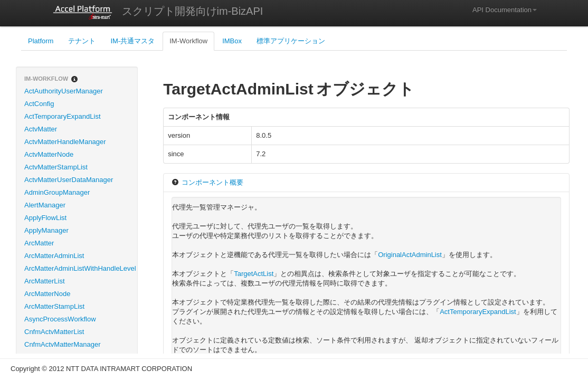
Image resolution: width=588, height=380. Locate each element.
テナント (82, 41)
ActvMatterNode (49, 154)
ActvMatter (41, 129)
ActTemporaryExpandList (63, 116)
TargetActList (254, 274)
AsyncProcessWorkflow (60, 319)
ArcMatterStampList (54, 306)
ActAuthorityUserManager (64, 91)
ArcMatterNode (47, 294)
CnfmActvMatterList (54, 332)
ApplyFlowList (45, 218)
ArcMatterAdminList (54, 256)
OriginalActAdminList (410, 255)
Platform (41, 41)
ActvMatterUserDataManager (69, 180)
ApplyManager (46, 230)
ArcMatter (39, 243)
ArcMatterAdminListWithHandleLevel (80, 268)
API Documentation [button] (505, 10)
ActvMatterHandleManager (65, 142)
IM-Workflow (188, 41)
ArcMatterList (45, 281)
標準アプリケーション (291, 41)
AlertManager (45, 205)
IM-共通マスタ (132, 41)
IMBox (232, 41)
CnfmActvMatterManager (63, 344)
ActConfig (39, 104)
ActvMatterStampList (56, 167)
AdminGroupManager (57, 192)
